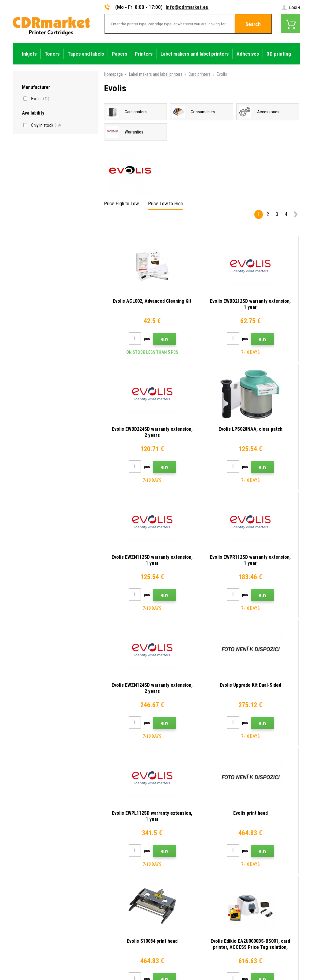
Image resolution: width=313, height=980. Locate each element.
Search (253, 24)
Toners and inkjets (181, 972)
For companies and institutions (115, 912)
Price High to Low (121, 204)
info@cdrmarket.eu (187, 7)
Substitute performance (108, 930)
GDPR (92, 903)
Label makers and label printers (156, 74)
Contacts (96, 840)
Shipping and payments (107, 858)
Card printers (200, 74)
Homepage (113, 74)
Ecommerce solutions (257, 954)
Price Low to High (165, 204)
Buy (148, 340)
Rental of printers (102, 921)
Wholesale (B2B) (102, 867)
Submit (277, 801)
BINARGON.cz (289, 954)
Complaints (97, 885)
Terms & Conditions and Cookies (116, 894)
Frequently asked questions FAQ (116, 876)
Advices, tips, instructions (110, 849)
